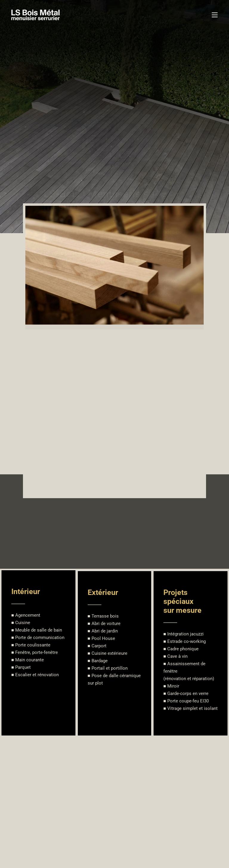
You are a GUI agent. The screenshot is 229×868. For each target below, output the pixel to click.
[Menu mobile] (215, 15)
